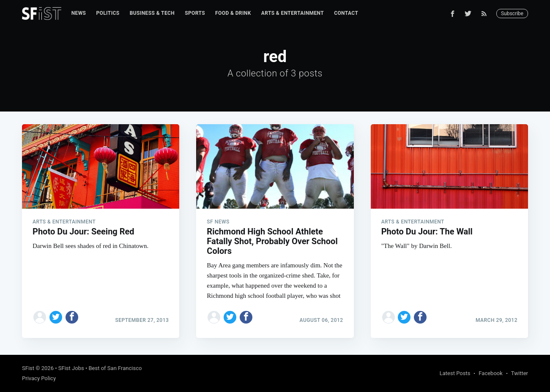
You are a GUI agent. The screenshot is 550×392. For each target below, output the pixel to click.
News (79, 13)
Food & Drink (233, 13)
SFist (28, 368)
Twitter (520, 373)
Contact (346, 13)
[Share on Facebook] (72, 317)
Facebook (490, 373)
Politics (108, 13)
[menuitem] (79, 13)
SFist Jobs (71, 368)
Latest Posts (455, 373)
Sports (195, 13)
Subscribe (512, 14)
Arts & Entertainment (293, 13)
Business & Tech (152, 13)
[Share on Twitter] (56, 317)
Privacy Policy (39, 378)
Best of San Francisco (115, 368)
